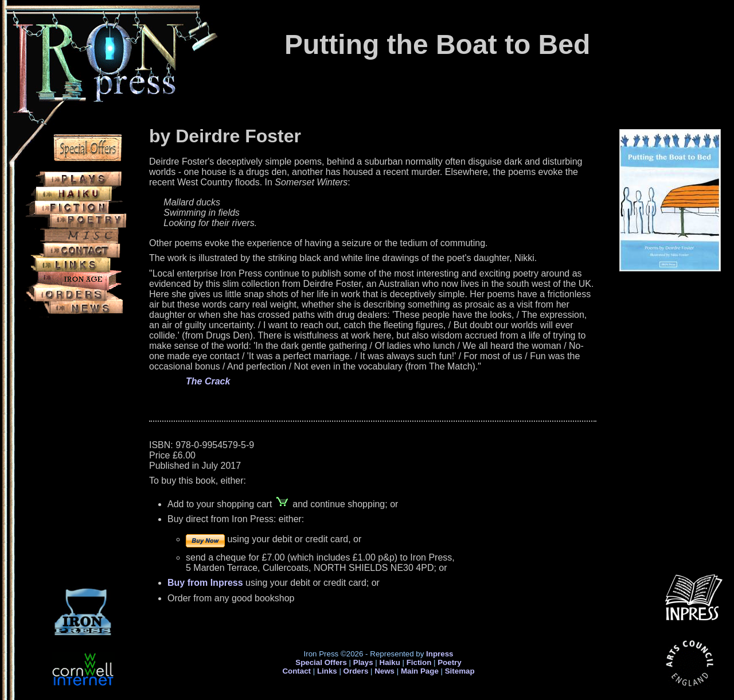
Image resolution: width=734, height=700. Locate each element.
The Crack (208, 381)
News (384, 671)
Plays (363, 662)
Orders (356, 671)
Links (327, 671)
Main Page (421, 671)
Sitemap (460, 671)
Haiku (390, 662)
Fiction (419, 662)
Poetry (449, 662)
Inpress (440, 654)
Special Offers (321, 662)
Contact (296, 671)
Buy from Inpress (205, 583)
